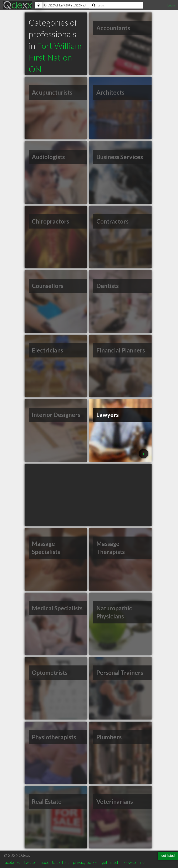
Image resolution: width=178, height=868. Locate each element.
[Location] (62, 5)
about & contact (55, 862)
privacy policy (85, 862)
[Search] (116, 5)
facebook (12, 862)
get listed (110, 862)
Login (171, 5)
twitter (30, 862)
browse (129, 862)
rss (143, 862)
